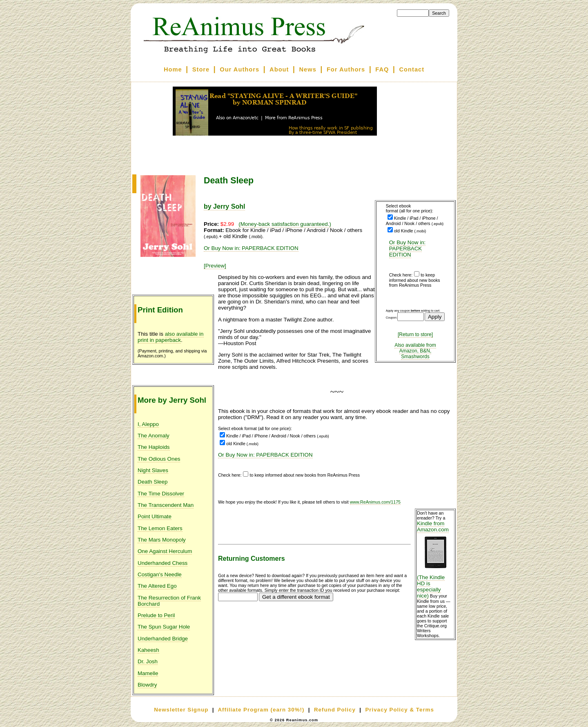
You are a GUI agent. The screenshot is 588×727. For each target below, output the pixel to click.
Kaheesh (148, 650)
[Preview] (215, 266)
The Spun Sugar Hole (164, 627)
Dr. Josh (148, 661)
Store (201, 69)
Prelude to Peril (156, 615)
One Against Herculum (165, 551)
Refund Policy (335, 710)
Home (173, 69)
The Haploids (154, 447)
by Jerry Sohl (224, 206)
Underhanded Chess (163, 563)
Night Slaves (153, 470)
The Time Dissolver (161, 494)
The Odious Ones (159, 459)
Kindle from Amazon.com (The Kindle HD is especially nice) (435, 560)
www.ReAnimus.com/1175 (375, 502)
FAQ (382, 69)
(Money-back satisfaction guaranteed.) (285, 224)
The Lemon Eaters (160, 528)
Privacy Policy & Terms (399, 710)
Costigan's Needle (160, 574)
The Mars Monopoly (162, 540)
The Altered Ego (157, 586)
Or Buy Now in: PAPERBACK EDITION (408, 249)
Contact (412, 69)
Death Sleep (153, 482)
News (308, 69)
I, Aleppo (148, 424)
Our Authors (239, 69)
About (279, 69)
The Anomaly (154, 436)
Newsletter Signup (181, 710)
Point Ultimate (155, 516)
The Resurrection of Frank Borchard (169, 601)
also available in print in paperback (171, 337)
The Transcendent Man (166, 505)
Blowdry (147, 685)
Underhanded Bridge (163, 639)
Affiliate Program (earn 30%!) (261, 710)
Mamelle (148, 673)
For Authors (346, 69)
